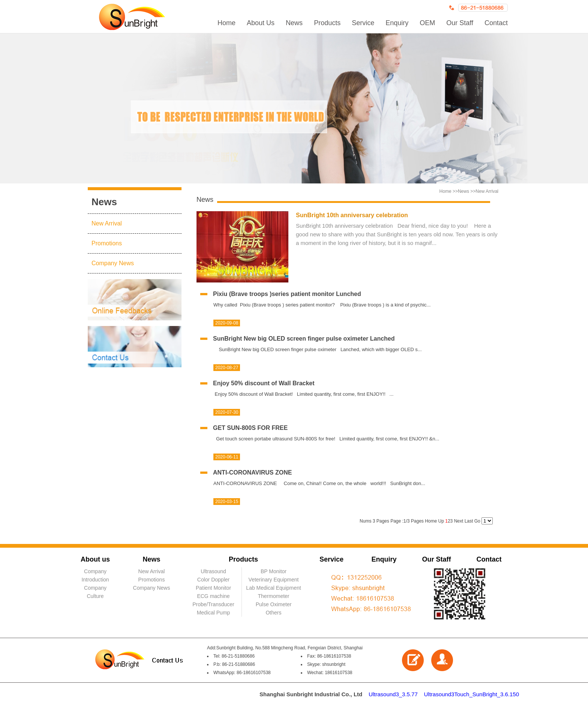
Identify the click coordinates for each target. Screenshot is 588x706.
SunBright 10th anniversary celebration (352, 215)
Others (273, 613)
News (294, 23)
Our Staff (460, 23)
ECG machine (213, 596)
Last (469, 521)
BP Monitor (274, 571)
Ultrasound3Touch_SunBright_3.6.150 (471, 694)
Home (226, 23)
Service (363, 23)
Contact (496, 23)
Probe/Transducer (213, 604)
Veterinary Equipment (274, 580)
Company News (113, 263)
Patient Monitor (213, 588)
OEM (427, 23)
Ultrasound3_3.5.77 (393, 694)
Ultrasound (213, 571)
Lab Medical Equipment (273, 588)
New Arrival (107, 223)
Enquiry (397, 23)
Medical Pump (214, 613)
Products (327, 23)
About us (95, 559)
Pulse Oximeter (274, 604)
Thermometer (273, 596)
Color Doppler (213, 580)
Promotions (107, 243)
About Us (261, 23)
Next (458, 521)
